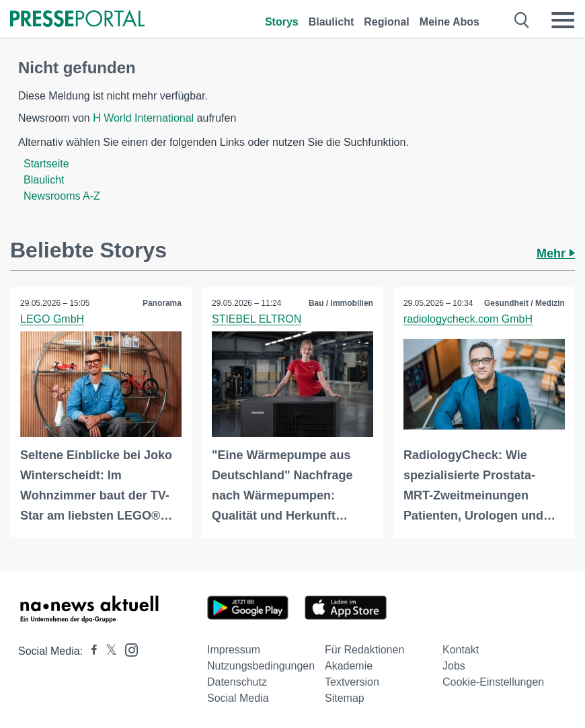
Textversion (352, 682)
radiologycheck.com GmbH (468, 319)
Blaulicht (331, 22)
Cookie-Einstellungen (493, 682)
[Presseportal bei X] (107, 651)
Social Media (238, 698)
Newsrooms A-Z (62, 196)
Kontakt (461, 650)
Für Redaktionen (364, 650)
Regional (387, 22)
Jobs (454, 666)
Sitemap (345, 698)
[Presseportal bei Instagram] (127, 649)
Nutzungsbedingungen (261, 666)
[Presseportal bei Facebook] (90, 651)
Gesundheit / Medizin (524, 303)
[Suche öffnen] (522, 20)
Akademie (349, 666)
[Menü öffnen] (563, 20)
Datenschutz (237, 682)
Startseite (46, 164)
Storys (282, 22)
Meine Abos (450, 22)
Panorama (162, 303)
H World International (143, 118)
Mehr (556, 253)
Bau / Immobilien (341, 303)
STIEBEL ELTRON (257, 319)
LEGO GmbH (52, 319)
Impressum (234, 650)
